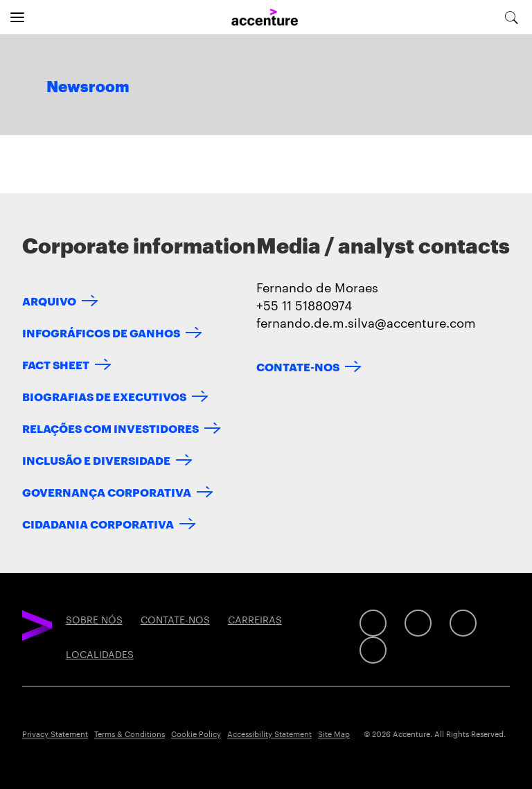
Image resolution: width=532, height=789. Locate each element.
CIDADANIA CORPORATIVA (98, 523)
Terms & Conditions (130, 734)
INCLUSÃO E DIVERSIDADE (96, 460)
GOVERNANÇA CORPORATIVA (107, 491)
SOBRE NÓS (94, 619)
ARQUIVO (49, 300)
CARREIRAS (255, 619)
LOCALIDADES (100, 654)
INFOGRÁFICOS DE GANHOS (101, 332)
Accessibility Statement (269, 734)
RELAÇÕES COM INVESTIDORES (110, 428)
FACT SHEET (56, 364)
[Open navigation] (17, 17)
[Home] (265, 18)
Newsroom (88, 87)
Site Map (334, 734)
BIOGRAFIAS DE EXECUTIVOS (104, 396)
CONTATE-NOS (298, 366)
